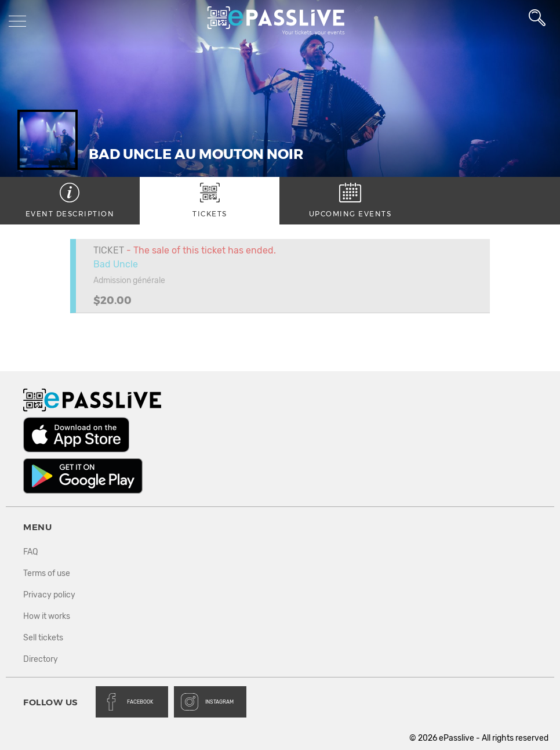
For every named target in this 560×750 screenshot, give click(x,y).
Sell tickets (43, 638)
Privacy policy (49, 595)
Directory (41, 659)
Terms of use (47, 573)
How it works (47, 616)
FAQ (30, 552)
